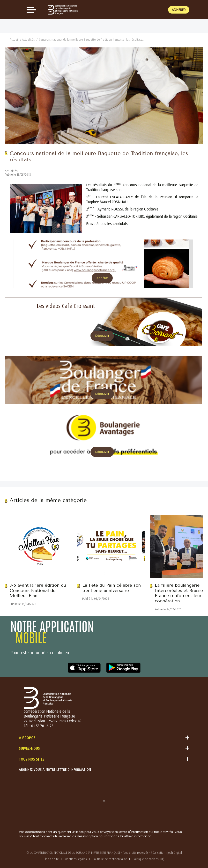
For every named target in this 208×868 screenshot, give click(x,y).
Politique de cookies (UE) (149, 859)
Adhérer (179, 10)
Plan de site (51, 859)
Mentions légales (76, 859)
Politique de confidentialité (110, 859)
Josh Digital (175, 853)
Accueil (14, 40)
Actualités (28, 40)
